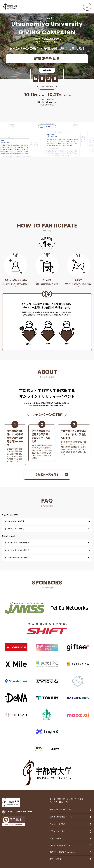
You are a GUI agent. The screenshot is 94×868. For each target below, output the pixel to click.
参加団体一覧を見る (52, 475)
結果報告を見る (47, 59)
